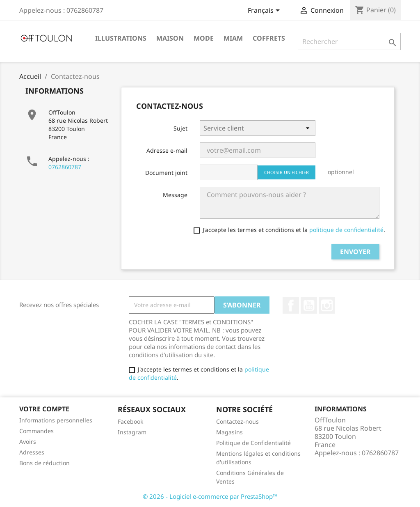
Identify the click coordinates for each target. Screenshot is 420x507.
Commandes (37, 431)
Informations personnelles (56, 420)
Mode (204, 38)
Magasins (229, 432)
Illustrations (121, 38)
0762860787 (65, 167)
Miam (233, 38)
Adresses (32, 452)
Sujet (180, 128)
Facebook (291, 305)
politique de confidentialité (346, 230)
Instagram (327, 305)
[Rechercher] (349, 41)
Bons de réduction (45, 463)
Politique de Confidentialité (253, 443)
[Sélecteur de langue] (265, 11)
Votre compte (44, 409)
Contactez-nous (237, 421)
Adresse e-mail (167, 150)
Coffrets (269, 38)
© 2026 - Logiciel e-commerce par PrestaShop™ (210, 496)
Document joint (166, 173)
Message (175, 195)
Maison (170, 38)
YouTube (309, 305)
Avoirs (28, 442)
